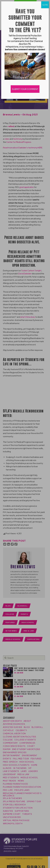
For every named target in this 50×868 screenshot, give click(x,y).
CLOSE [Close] (45, 5)
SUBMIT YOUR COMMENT (25, 89)
